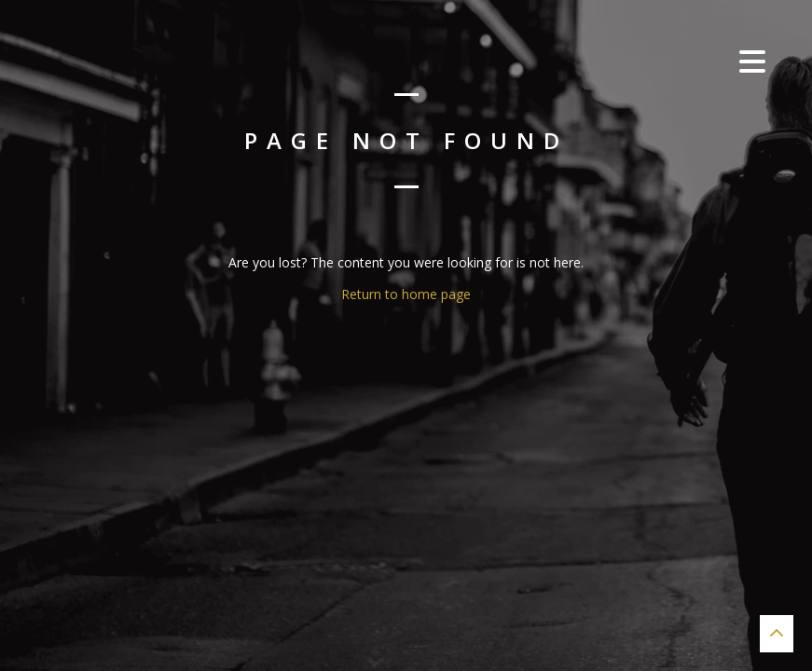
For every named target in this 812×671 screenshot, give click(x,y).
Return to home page (406, 294)
